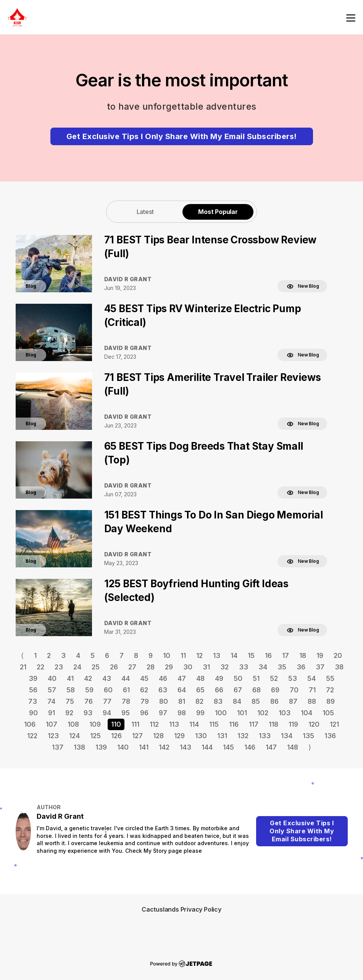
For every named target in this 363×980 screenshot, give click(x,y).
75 (70, 701)
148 (293, 747)
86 (274, 701)
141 (144, 747)
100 (221, 713)
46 (163, 678)
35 (282, 667)
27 (132, 667)
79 (145, 701)
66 (219, 690)
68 (257, 690)
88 (312, 701)
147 (271, 747)
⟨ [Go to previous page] (22, 655)
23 (59, 667)
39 (33, 678)
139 (101, 747)
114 (194, 724)
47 (182, 678)
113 (174, 724)
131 (222, 736)
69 (275, 690)
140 (123, 747)
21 (23, 667)
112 (154, 724)
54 (311, 678)
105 (328, 713)
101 (242, 713)
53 (293, 678)
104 (307, 713)
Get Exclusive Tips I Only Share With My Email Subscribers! (182, 136)
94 (107, 713)
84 (237, 701)
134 (287, 736)
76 (89, 701)
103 (285, 713)
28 (151, 667)
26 (114, 667)
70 (294, 690)
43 (107, 678)
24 (77, 667)
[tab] (145, 211)
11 (183, 655)
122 (32, 736)
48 (200, 678)
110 (116, 724)
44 (126, 678)
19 (320, 655)
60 (108, 690)
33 (244, 667)
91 (52, 713)
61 (126, 690)
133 (265, 736)
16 (268, 655)
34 (263, 667)
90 (33, 713)
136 (330, 736)
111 (135, 724)
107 (52, 724)
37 (320, 667)
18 (303, 655)
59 (89, 690)
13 (217, 655)
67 (238, 690)
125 (95, 736)
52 (274, 678)
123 (53, 736)
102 (263, 713)
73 (33, 701)
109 (95, 724)
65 (200, 690)
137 (58, 747)
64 (182, 690)
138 (79, 747)
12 (199, 655)
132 (243, 736)
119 (293, 724)
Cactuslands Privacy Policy (181, 909)
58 (71, 690)
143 (186, 747)
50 (238, 678)
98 (182, 713)
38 (339, 667)
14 (234, 655)
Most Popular (218, 212)
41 (70, 678)
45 (144, 678)
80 (164, 701)
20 (338, 655)
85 (256, 701)
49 (219, 678)
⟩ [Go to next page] (310, 747)
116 (234, 724)
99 (200, 713)
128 (158, 736)
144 (207, 747)
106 (30, 724)
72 (330, 690)
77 (107, 701)
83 (218, 701)
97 (163, 713)
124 (74, 736)
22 (40, 667)
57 (52, 690)
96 (144, 713)
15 (251, 655)
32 (224, 667)
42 (88, 678)
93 (88, 713)
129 (179, 736)
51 (256, 678)
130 (201, 736)
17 (286, 655)
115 (214, 724)
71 (312, 690)
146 (250, 747)
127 (137, 736)
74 (51, 701)
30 (188, 667)
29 (169, 667)
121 (334, 724)
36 (301, 667)
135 (308, 736)
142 (164, 747)
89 (331, 701)
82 (199, 701)
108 (73, 724)
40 (52, 678)
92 (69, 713)
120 (314, 724)
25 (96, 667)
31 (206, 667)
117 (254, 724)
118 (273, 724)
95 (126, 713)
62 (144, 690)
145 (228, 747)
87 (293, 701)
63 (163, 690)
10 (167, 655)
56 (33, 690)
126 (116, 736)
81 (182, 701)
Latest (145, 212)
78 (126, 701)
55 (330, 678)
